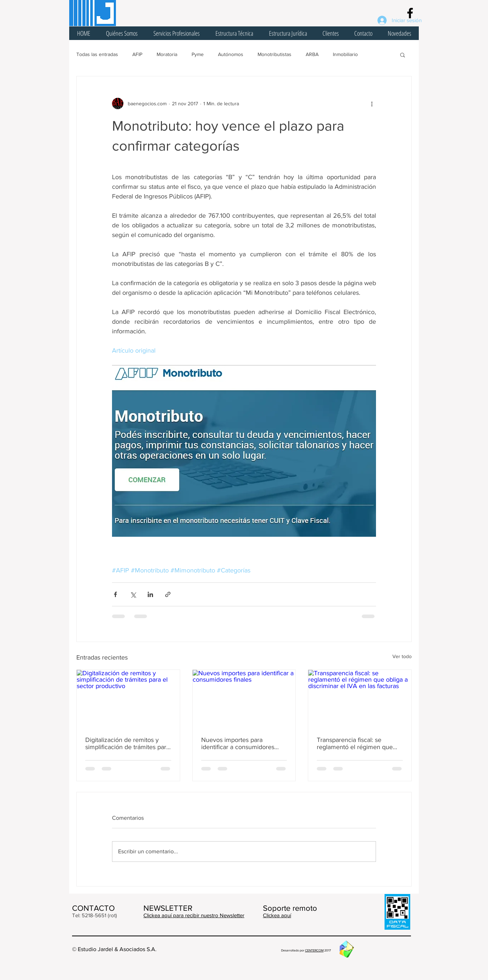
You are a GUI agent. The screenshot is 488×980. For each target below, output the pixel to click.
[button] (403, 55)
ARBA (312, 54)
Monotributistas (274, 54)
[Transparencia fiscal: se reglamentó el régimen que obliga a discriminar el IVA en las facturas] (360, 699)
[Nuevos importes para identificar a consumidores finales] (244, 699)
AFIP (137, 54)
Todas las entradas (97, 54)
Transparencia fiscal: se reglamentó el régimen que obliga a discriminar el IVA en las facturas (357, 743)
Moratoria (167, 54)
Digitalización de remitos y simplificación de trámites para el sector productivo (127, 743)
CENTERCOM (314, 950)
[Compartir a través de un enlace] (168, 594)
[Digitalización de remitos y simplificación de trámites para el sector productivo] (128, 699)
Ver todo (402, 656)
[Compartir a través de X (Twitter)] (133, 594)
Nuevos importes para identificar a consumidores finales (238, 743)
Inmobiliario (345, 54)
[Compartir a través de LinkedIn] (150, 594)
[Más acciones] (372, 103)
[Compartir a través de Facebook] (115, 594)
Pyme (198, 54)
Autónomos (231, 54)
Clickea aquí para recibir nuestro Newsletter (194, 915)
